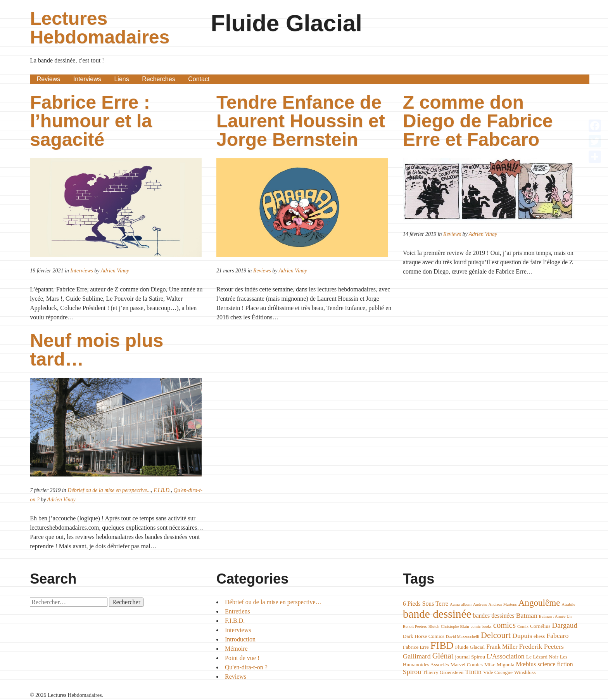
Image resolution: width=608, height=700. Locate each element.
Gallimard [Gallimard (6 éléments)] (417, 656)
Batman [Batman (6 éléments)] (527, 615)
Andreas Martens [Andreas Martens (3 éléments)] (503, 604)
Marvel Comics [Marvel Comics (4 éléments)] (467, 664)
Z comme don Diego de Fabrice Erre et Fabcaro (478, 121)
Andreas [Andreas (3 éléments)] (480, 604)
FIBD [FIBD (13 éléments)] (442, 645)
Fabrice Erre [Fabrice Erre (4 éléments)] (416, 647)
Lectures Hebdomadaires (100, 28)
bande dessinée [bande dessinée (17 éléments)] (437, 614)
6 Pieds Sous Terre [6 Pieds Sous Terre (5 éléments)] (426, 604)
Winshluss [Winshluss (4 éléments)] (525, 672)
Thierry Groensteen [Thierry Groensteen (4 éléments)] (443, 672)
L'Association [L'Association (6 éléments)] (506, 656)
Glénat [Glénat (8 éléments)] (443, 656)
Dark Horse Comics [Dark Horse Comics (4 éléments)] (424, 636)
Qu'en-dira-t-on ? (246, 667)
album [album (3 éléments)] (466, 604)
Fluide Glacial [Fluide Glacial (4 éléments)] (470, 647)
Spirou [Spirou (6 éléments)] (412, 672)
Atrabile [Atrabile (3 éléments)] (569, 604)
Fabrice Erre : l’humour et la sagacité (91, 121)
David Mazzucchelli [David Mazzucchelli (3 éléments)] (463, 637)
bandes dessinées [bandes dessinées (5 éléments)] (494, 616)
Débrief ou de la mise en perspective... (109, 490)
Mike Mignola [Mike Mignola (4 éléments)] (499, 664)
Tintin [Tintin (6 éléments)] (473, 672)
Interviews (87, 79)
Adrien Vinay (115, 271)
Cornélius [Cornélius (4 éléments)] (540, 626)
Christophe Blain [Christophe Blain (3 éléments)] (455, 626)
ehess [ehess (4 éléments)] (539, 636)
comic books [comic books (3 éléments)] (481, 626)
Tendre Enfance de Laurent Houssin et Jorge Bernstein (301, 121)
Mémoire (236, 649)
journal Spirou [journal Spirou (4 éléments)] (470, 657)
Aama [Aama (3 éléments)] (455, 604)
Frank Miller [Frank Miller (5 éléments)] (502, 647)
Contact (199, 79)
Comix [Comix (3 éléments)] (523, 626)
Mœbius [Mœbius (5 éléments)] (526, 664)
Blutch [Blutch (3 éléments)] (434, 626)
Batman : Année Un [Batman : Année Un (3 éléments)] (555, 616)
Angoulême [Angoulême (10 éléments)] (539, 603)
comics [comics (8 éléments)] (504, 625)
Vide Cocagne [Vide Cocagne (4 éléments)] (498, 672)
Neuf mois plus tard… (97, 350)
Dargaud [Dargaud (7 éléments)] (565, 625)
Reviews (48, 79)
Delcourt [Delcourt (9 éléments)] (496, 635)
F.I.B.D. (162, 490)
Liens (121, 79)
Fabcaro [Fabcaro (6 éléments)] (557, 636)
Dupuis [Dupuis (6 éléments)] (522, 636)
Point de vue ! (242, 658)
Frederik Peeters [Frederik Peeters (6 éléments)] (541, 646)
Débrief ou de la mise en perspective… (273, 602)
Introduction (240, 639)
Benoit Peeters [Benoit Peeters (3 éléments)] (415, 626)
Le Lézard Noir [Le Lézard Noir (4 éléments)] (542, 657)
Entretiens (237, 611)
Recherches (158, 79)
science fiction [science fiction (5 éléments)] (555, 664)
